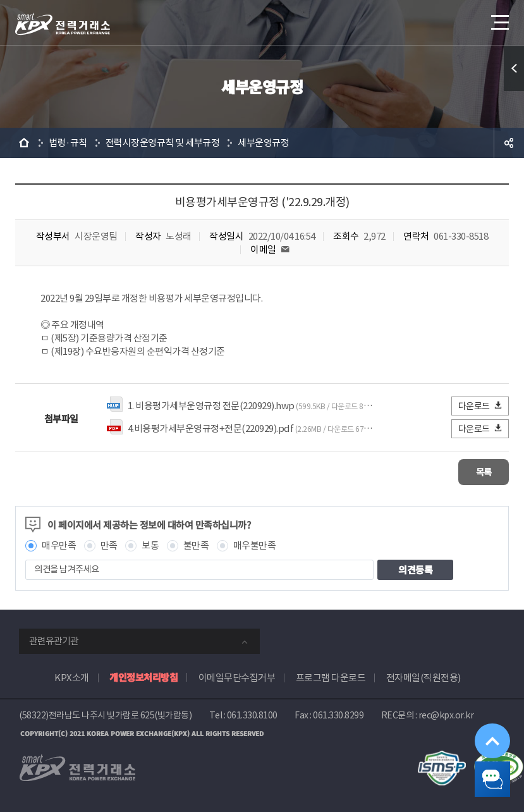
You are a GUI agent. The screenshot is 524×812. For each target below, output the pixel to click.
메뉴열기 (499, 19)
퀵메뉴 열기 (514, 68)
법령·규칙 (68, 143)
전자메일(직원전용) (423, 676)
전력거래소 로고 (63, 24)
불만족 (196, 544)
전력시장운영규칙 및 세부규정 (163, 143)
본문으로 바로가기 (0, 0)
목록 (471, 471)
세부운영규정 (263, 143)
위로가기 (483, 717)
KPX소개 (72, 676)
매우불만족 (255, 544)
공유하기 (509, 143)
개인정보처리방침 (143, 676)
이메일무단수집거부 (237, 676)
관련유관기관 (54, 640)
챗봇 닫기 (484, 772)
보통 (150, 544)
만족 (109, 544)
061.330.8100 (252, 714)
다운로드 (481, 406)
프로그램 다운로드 (331, 676)
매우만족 (59, 544)
